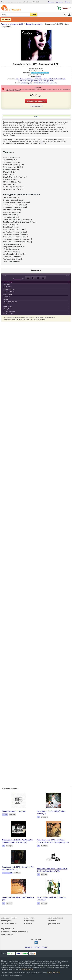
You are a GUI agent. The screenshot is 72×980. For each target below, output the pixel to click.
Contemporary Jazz (26, 83)
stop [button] (38, 278)
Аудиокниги (52, 921)
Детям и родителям (54, 924)
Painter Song (7, 304)
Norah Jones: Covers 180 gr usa (14, 811)
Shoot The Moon (8, 294)
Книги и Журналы (7, 935)
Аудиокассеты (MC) (8, 929)
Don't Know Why (8, 282)
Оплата (67, 2)
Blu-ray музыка (30, 921)
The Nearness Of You (9, 314)
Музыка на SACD (30, 918)
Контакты (51, 2)
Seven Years (7, 284)
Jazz (34, 83)
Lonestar (6, 299)
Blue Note (38, 77)
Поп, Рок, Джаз (6, 921)
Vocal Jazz (53, 83)
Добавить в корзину (36, 101)
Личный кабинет (69, 15)
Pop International (44, 83)
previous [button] (28, 278)
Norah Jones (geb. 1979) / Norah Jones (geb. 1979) (38, 81)
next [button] (43, 278)
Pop (37, 83)
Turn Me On (7, 297)
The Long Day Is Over (9, 311)
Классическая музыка (9, 924)
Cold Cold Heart (8, 287)
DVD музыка (28, 924)
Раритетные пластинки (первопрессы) (14, 932)
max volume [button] (23, 278)
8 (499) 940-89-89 (27, 969)
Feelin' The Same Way (9, 289)
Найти (34, 15)
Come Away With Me (9, 292)
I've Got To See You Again (10, 302)
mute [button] (14, 278)
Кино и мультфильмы (55, 918)
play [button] (33, 278)
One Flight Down (8, 306)
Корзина (66, 8)
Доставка (60, 2)
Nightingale (6, 309)
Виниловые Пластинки (9, 918)
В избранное (36, 106)
